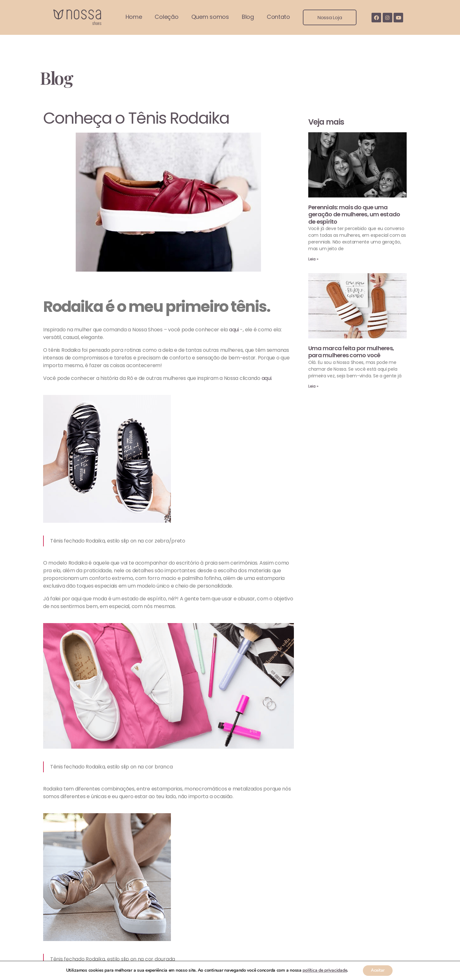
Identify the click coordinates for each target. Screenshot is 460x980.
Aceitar (378, 970)
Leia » (313, 259)
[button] (330, 17)
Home (134, 17)
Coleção (166, 17)
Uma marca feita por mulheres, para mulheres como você (351, 352)
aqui (234, 330)
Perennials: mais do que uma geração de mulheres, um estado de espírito (354, 214)
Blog (248, 17)
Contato (278, 17)
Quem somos (210, 17)
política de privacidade (323, 970)
